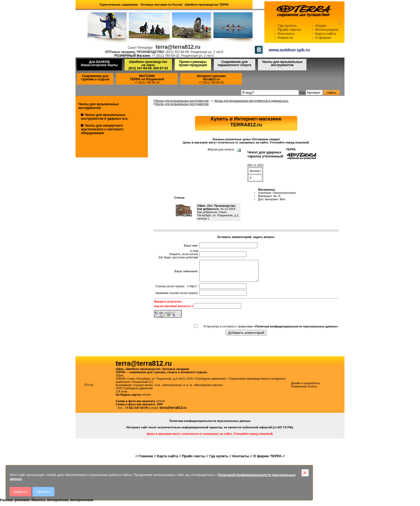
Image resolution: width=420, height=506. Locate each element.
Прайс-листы (289, 30)
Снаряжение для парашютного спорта (235, 63)
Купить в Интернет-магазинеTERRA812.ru (246, 122)
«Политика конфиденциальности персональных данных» (296, 330)
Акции (321, 26)
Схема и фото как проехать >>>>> (140, 405)
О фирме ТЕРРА (267, 460)
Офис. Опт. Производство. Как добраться (216, 207)
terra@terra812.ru (173, 412)
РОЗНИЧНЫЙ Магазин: (133, 56)
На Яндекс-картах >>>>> (133, 399)
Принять (43, 492)
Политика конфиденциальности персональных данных (210, 425)
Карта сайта (326, 34)
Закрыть (20, 492)
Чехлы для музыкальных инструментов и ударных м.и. (105, 117)
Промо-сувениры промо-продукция (193, 63)
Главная (146, 460)
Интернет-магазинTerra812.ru (211, 78)
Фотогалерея (327, 30)
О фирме (323, 38)
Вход (89, 389)
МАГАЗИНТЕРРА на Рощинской (147, 78)
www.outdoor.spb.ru (289, 50)
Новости (285, 38)
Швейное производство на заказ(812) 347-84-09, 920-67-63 (148, 65)
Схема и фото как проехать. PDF (139, 408)
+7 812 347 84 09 (136, 412)
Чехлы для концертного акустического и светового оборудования (102, 129)
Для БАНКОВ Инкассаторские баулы (99, 63)
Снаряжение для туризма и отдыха (95, 78)
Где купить (287, 26)
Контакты (286, 34)
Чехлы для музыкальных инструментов (282, 63)
